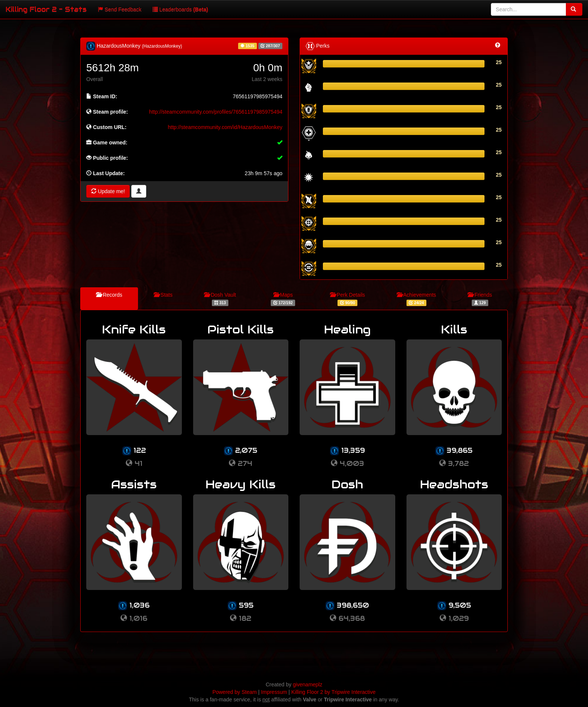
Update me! (108, 191)
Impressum (274, 692)
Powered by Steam (234, 692)
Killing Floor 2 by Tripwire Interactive (334, 692)
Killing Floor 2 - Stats (46, 9)
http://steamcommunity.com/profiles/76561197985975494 (216, 112)
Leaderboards (180, 9)
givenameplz (308, 684)
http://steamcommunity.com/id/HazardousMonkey (225, 127)
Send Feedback (120, 9)
